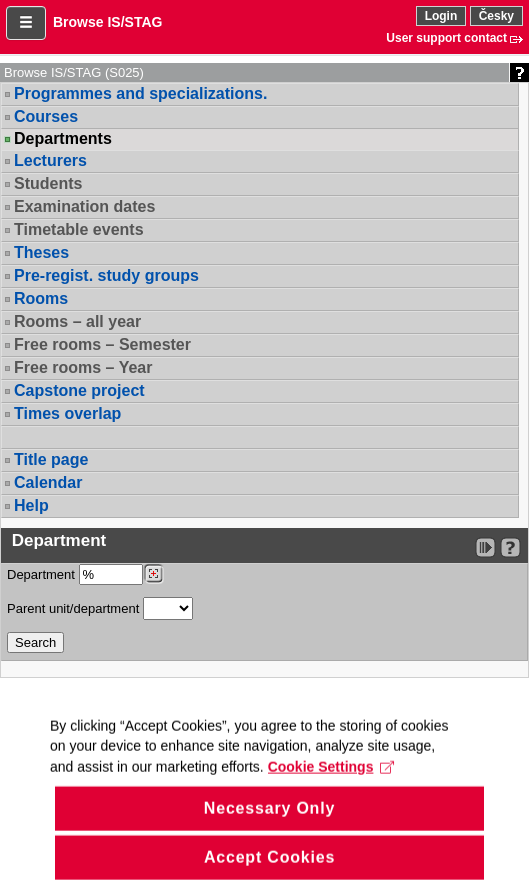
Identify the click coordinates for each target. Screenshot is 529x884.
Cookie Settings (331, 784)
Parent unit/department (100, 608)
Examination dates (84, 206)
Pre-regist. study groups (106, 275)
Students (48, 183)
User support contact (446, 38)
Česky (496, 16)
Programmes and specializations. (140, 93)
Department (85, 574)
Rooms (41, 298)
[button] (26, 23)
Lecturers (50, 160)
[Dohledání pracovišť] (153, 574)
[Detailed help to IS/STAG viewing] (510, 547)
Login (441, 16)
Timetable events (79, 229)
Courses (46, 116)
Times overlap (67, 413)
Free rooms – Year (83, 367)
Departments (63, 139)
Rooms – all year (77, 321)
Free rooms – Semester (102, 344)
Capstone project (79, 390)
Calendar (48, 482)
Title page (51, 459)
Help (31, 505)
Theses (41, 252)
